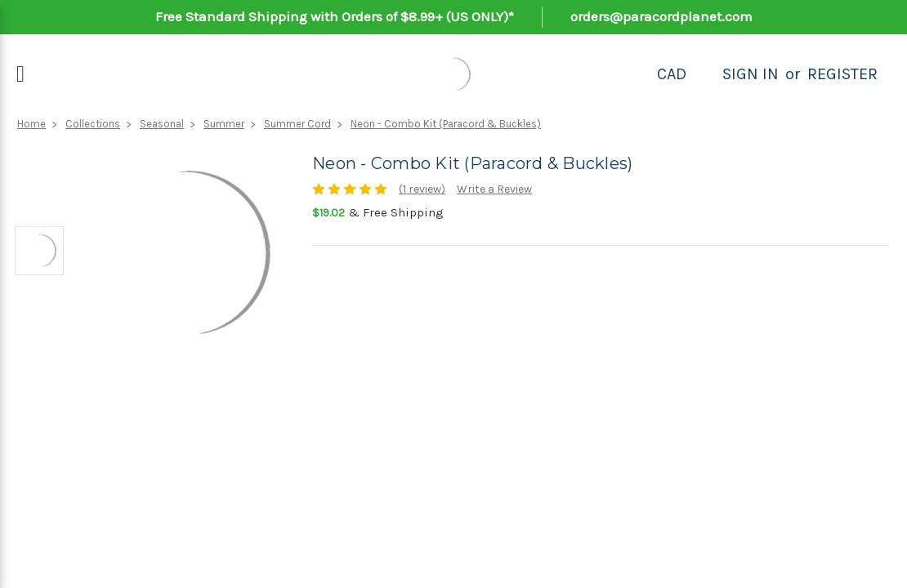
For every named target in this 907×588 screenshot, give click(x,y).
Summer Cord (297, 124)
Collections (93, 124)
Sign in (751, 74)
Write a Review (494, 189)
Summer (224, 124)
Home (31, 124)
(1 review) (422, 189)
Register (842, 74)
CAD (672, 74)
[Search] (704, 74)
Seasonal (162, 124)
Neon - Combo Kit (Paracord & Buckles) (446, 124)
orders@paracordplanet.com (661, 16)
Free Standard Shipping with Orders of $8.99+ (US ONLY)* (335, 16)
